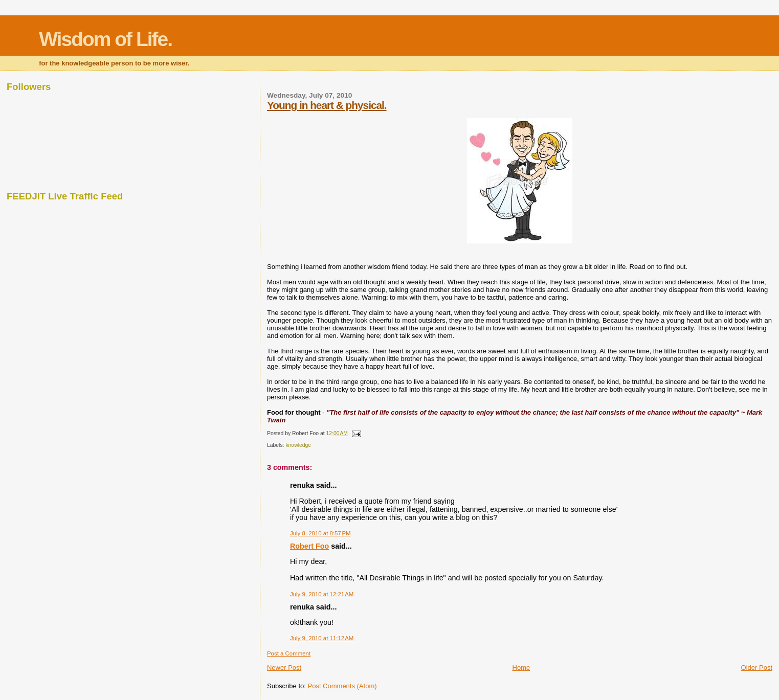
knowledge (298, 445)
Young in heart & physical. (327, 105)
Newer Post (284, 668)
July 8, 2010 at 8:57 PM (320, 533)
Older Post (757, 668)
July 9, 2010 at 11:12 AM (322, 638)
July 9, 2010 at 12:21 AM (322, 594)
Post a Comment (289, 653)
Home (521, 668)
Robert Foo (309, 546)
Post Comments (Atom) (342, 686)
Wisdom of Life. (105, 39)
